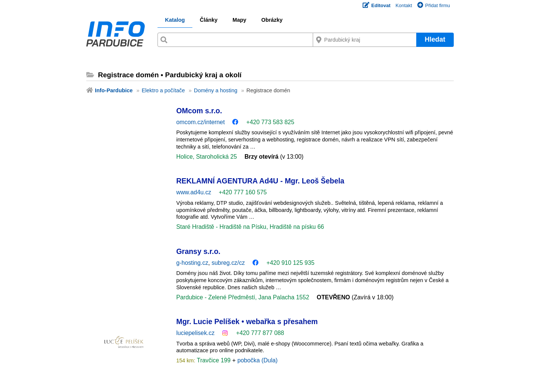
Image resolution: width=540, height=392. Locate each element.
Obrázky (272, 20)
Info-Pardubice (114, 90)
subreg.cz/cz (228, 263)
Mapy (239, 20)
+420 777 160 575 (243, 192)
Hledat (435, 39)
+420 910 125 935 (290, 263)
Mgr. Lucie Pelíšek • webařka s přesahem (247, 321)
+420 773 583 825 (270, 122)
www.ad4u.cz (194, 192)
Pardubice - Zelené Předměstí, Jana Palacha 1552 (243, 297)
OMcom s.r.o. (199, 111)
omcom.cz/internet (200, 122)
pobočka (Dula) (257, 360)
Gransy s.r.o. (198, 251)
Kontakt (404, 5)
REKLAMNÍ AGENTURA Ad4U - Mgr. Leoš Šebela (260, 181)
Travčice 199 (214, 360)
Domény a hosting (216, 90)
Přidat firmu (434, 5)
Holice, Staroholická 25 (207, 157)
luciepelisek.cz (195, 333)
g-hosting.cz (192, 263)
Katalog (175, 20)
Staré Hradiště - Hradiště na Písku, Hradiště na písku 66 (250, 227)
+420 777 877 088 (260, 333)
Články (209, 20)
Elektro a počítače (163, 90)
